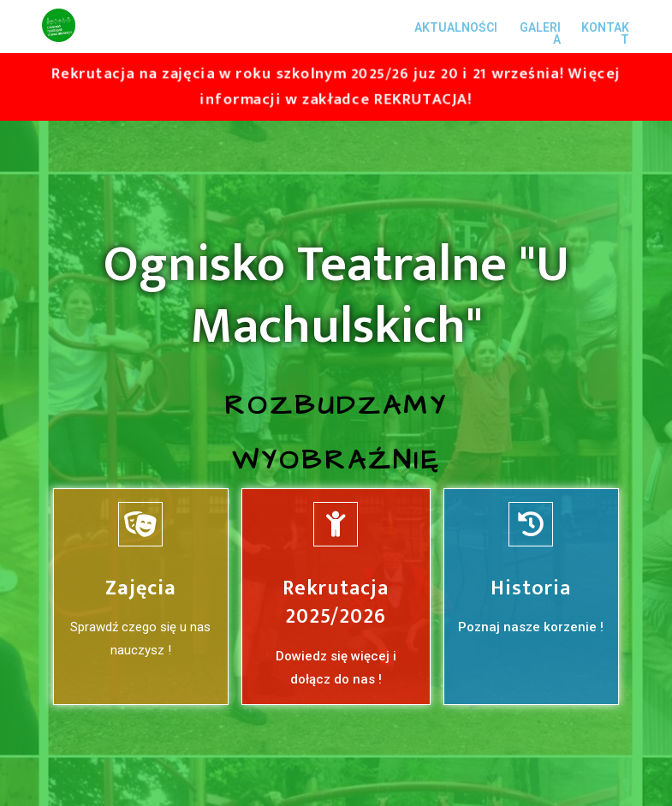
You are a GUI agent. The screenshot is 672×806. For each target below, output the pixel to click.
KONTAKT (605, 33)
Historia (531, 588)
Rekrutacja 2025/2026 (336, 603)
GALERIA (540, 33)
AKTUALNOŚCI (456, 27)
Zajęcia (141, 588)
